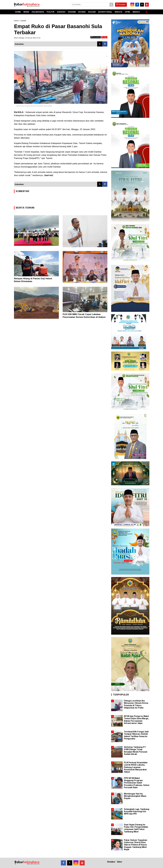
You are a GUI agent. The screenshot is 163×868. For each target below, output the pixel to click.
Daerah (23, 21)
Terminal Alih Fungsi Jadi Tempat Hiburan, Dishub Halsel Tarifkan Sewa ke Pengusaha (136, 735)
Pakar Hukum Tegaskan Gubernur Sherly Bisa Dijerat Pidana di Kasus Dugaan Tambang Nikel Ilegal (136, 845)
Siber (120, 862)
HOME (18, 12)
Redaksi (111, 862)
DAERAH (61, 12)
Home (16, 21)
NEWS (26, 12)
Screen (121, 4)
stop (104, 37)
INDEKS (136, 12)
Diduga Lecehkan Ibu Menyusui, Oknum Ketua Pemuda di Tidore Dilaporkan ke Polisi (136, 704)
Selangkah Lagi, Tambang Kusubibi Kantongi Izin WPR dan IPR (137, 811)
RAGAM (92, 12)
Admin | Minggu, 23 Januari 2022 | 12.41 (27, 38)
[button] (146, 11)
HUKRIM (72, 12)
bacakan (96, 37)
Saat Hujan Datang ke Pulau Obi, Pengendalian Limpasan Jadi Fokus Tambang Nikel (136, 828)
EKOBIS (82, 12)
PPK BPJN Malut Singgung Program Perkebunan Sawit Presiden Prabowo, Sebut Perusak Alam (137, 783)
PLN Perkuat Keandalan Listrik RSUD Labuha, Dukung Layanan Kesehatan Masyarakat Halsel (136, 767)
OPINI (127, 12)
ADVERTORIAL (105, 12)
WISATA (118, 12)
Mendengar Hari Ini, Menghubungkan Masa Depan (135, 796)
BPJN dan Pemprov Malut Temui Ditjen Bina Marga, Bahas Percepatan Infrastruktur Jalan (136, 720)
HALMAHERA (38, 12)
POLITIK (51, 12)
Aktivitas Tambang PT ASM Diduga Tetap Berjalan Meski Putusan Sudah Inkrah (136, 751)
